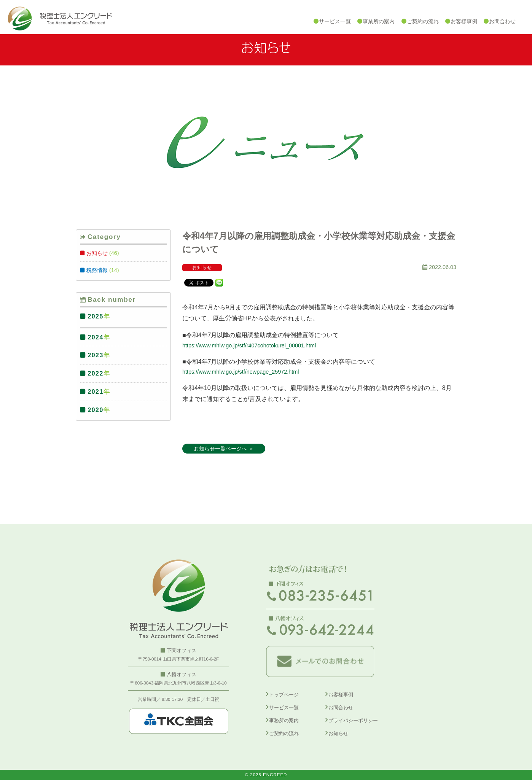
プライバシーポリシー (353, 720)
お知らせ (97, 253)
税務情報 (97, 270)
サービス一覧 (284, 708)
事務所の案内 (284, 720)
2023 (96, 355)
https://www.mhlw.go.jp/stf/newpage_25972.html (241, 372)
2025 (96, 316)
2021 (96, 392)
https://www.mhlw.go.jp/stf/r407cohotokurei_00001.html (249, 345)
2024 (96, 337)
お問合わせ (341, 708)
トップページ (284, 695)
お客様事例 (341, 695)
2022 (96, 373)
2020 (96, 410)
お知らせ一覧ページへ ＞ (224, 449)
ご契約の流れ (284, 733)
